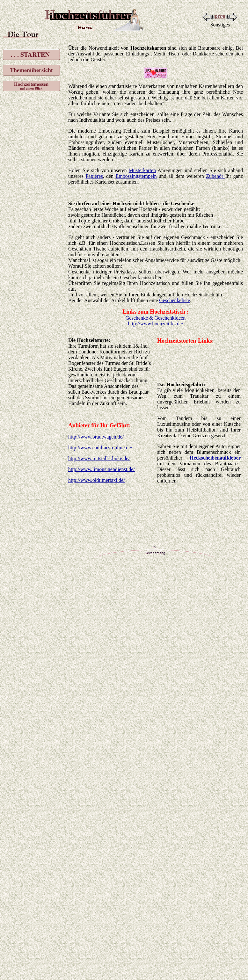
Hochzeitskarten (148, 48)
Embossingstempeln (136, 176)
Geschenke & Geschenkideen (156, 318)
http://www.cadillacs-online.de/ (100, 448)
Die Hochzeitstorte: (89, 340)
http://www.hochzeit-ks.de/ (155, 324)
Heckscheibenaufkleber (215, 458)
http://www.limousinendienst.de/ (102, 469)
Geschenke (183, 203)
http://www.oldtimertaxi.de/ (97, 480)
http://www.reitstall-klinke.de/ (99, 458)
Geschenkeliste (175, 300)
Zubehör (215, 176)
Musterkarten (142, 170)
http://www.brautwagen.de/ (96, 437)
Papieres (94, 176)
